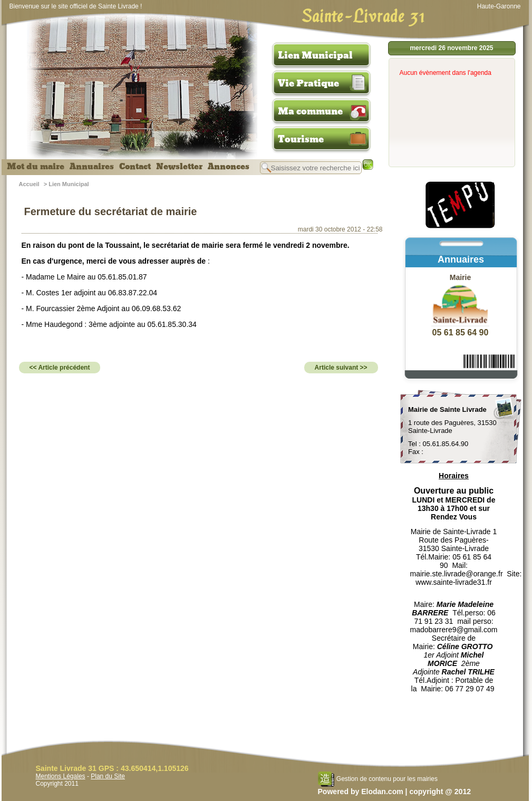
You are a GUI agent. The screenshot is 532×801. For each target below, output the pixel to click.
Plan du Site (108, 776)
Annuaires (92, 167)
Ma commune (310, 111)
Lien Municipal (315, 55)
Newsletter (179, 167)
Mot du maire (36, 167)
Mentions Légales (61, 776)
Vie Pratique (308, 83)
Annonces (229, 167)
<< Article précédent (60, 368)
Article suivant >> (341, 368)
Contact (135, 167)
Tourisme (301, 139)
